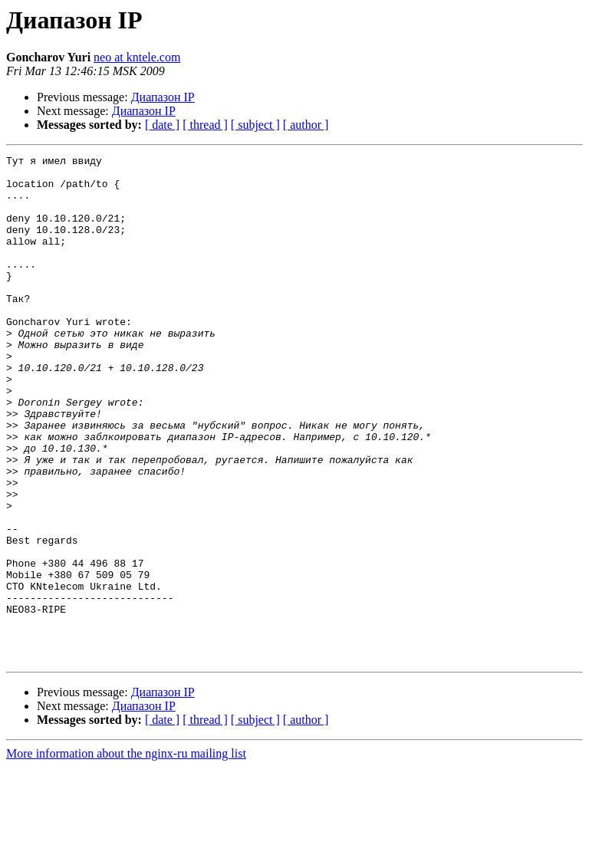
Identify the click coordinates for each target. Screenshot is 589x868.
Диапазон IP (163, 97)
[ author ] (306, 125)
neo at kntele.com (137, 57)
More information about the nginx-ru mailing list (126, 855)
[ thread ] (205, 125)
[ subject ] (255, 125)
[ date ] (162, 125)
